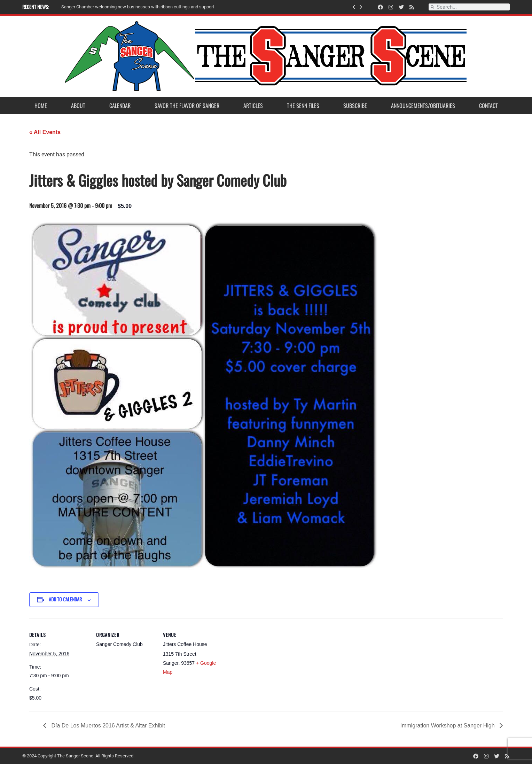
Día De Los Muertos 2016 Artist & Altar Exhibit (107, 726)
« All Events (45, 132)
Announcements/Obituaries (423, 106)
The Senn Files (303, 106)
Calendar (120, 106)
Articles (253, 106)
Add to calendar (65, 599)
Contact (488, 106)
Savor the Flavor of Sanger (187, 106)
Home (41, 106)
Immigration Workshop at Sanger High (448, 726)
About (78, 106)
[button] (354, 7)
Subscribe (355, 106)
